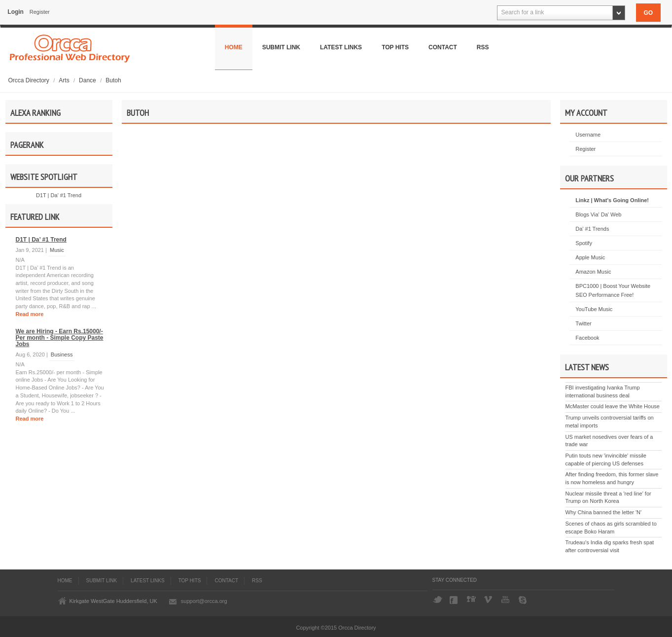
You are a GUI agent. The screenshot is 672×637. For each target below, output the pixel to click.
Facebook (587, 338)
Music (57, 250)
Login (16, 12)
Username (588, 135)
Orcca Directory (30, 80)
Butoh (113, 80)
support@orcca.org (204, 601)
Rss (483, 47)
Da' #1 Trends (592, 229)
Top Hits (395, 47)
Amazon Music (593, 272)
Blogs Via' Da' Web (598, 214)
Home (234, 47)
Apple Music (590, 257)
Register (40, 12)
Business (62, 354)
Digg (472, 600)
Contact (443, 47)
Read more (30, 314)
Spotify (584, 243)
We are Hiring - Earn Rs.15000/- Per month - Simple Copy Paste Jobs (60, 338)
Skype (524, 600)
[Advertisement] (336, 237)
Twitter (583, 323)
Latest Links (341, 47)
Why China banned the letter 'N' (604, 512)
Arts (65, 80)
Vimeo (489, 600)
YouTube (506, 600)
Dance (88, 80)
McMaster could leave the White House (613, 406)
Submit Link (281, 47)
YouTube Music (594, 309)
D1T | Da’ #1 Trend (59, 195)
